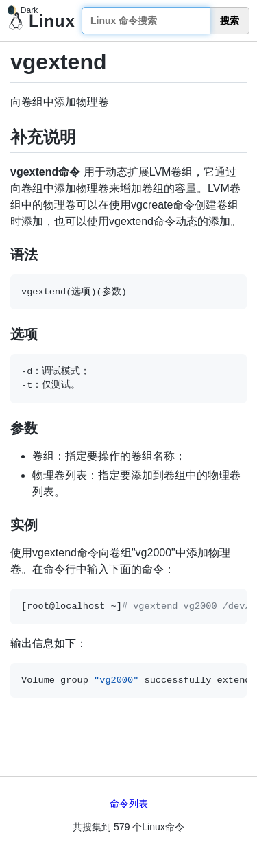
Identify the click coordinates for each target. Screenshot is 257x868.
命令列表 (129, 804)
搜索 (230, 21)
